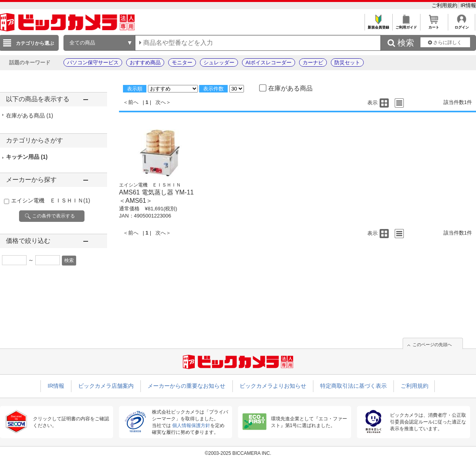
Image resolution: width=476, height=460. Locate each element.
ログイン (462, 25)
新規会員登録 (378, 25)
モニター (182, 63)
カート (434, 25)
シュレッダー (219, 63)
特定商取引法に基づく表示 (353, 386)
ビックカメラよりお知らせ (273, 386)
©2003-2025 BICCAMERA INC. (238, 453)
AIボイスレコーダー (269, 63)
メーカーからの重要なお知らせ (186, 386)
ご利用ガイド (406, 25)
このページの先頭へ (432, 345)
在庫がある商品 (30, 115)
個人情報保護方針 (191, 425)
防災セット (347, 63)
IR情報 (468, 5)
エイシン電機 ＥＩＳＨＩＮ (51, 200)
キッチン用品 (27, 157)
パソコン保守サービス (93, 63)
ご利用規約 (445, 5)
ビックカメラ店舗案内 (106, 386)
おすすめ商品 (145, 63)
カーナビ (313, 63)
